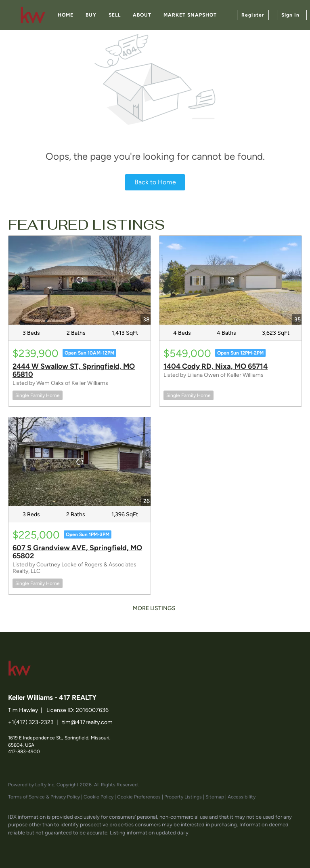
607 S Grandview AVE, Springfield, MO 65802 (77, 552)
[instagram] (88, 846)
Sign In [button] (290, 15)
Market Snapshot (190, 15)
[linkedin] (41, 846)
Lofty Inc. (45, 785)
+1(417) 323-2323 (31, 722)
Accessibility (242, 797)
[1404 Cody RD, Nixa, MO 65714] (230, 280)
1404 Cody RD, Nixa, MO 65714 (216, 366)
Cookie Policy (98, 797)
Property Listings (183, 797)
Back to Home (155, 182)
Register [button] (253, 15)
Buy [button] (91, 15)
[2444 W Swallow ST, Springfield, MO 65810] (80, 280)
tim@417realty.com (87, 722)
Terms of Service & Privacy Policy (44, 797)
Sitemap (215, 797)
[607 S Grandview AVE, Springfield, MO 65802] (80, 462)
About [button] (142, 15)
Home (66, 15)
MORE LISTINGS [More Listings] (154, 608)
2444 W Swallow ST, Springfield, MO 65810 (74, 370)
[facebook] (18, 846)
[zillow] (65, 846)
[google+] (111, 846)
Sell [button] (115, 15)
